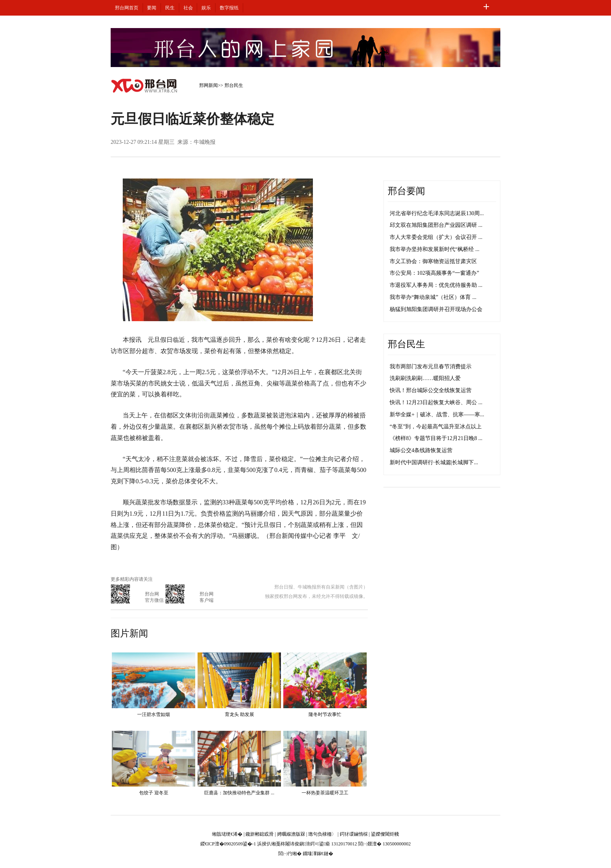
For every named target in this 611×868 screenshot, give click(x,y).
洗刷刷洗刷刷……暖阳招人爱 (425, 378)
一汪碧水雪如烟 (154, 714)
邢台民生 (234, 85)
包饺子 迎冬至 (154, 793)
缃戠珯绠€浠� (227, 834)
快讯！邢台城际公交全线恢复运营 (431, 390)
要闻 (152, 8)
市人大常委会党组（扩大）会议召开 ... (436, 237)
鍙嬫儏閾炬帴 (385, 834)
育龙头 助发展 (239, 714)
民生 (170, 8)
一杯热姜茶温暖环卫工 (325, 793)
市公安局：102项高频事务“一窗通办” (434, 273)
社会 (188, 8)
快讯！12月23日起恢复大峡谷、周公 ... (436, 402)
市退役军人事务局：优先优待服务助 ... (436, 285)
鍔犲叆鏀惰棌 (354, 834)
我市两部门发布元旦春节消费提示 (431, 367)
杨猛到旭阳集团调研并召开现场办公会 (436, 309)
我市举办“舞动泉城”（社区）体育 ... (433, 297)
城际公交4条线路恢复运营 (421, 450)
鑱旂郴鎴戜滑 (260, 834)
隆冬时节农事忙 (325, 714)
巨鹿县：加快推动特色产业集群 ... (239, 793)
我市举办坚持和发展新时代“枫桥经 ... (434, 249)
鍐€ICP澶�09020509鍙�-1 (228, 844)
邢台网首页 (127, 8)
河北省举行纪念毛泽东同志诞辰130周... (437, 213)
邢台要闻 (406, 191)
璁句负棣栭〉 (322, 834)
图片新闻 (129, 633)
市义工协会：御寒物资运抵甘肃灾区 (433, 261)
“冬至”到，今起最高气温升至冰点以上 (436, 427)
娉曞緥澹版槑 (291, 834)
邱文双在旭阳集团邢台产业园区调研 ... (436, 225)
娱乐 (206, 8)
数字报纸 (229, 8)
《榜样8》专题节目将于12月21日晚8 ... (436, 438)
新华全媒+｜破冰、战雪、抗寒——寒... (437, 415)
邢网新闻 (208, 85)
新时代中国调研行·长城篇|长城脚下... (434, 462)
